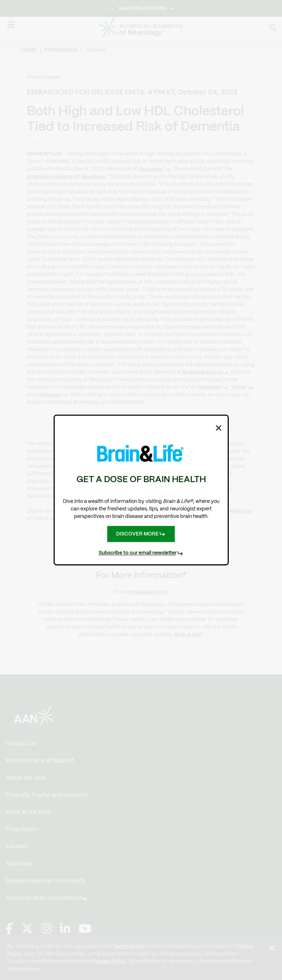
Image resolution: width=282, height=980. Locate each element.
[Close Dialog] (219, 427)
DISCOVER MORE (137, 534)
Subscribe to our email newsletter (138, 553)
